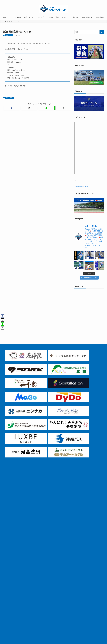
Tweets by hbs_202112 (82, 187)
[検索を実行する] (102, 32)
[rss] (100, 1)
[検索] (102, 1)
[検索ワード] (89, 32)
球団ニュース (9, 35)
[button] (12, 108)
